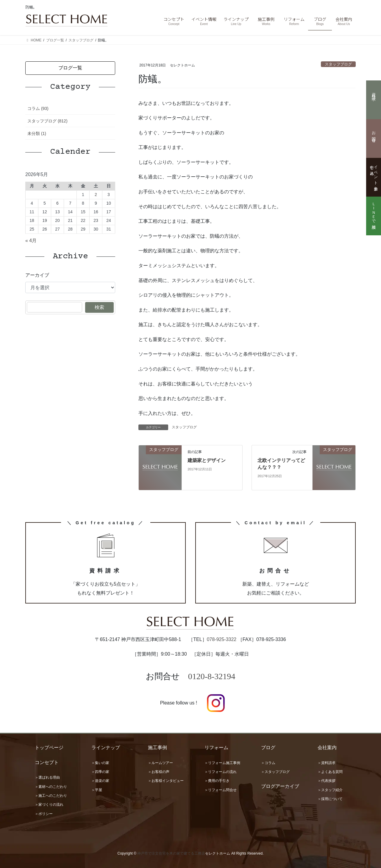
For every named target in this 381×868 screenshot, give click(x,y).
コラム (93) (38, 108)
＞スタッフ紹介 (330, 790)
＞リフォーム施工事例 (222, 763)
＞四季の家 (100, 772)
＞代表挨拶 (327, 781)
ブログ (268, 748)
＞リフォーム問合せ (221, 790)
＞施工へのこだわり (51, 796)
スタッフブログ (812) (47, 121)
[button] (70, 68)
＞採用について (330, 799)
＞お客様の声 (159, 772)
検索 (99, 307)
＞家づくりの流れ (49, 805)
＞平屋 (97, 790)
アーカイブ (37, 275)
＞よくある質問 (330, 772)
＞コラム (268, 763)
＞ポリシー (44, 814)
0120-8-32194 (212, 676)
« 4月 (31, 241)
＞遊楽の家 (100, 781)
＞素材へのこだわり (51, 787)
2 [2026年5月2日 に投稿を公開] (96, 195)
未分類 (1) (37, 133)
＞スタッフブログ (275, 772)
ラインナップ (106, 748)
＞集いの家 (100, 763)
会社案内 (327, 748)
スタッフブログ (338, 64)
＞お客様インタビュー (166, 781)
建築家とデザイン (207, 460)
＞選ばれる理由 (47, 777)
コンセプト (47, 762)
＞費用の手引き (217, 781)
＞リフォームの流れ (221, 772)
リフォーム (216, 748)
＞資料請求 (327, 763)
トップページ (49, 748)
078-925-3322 (222, 639)
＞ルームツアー (160, 763)
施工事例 (157, 748)
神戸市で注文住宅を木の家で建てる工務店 (171, 853)
